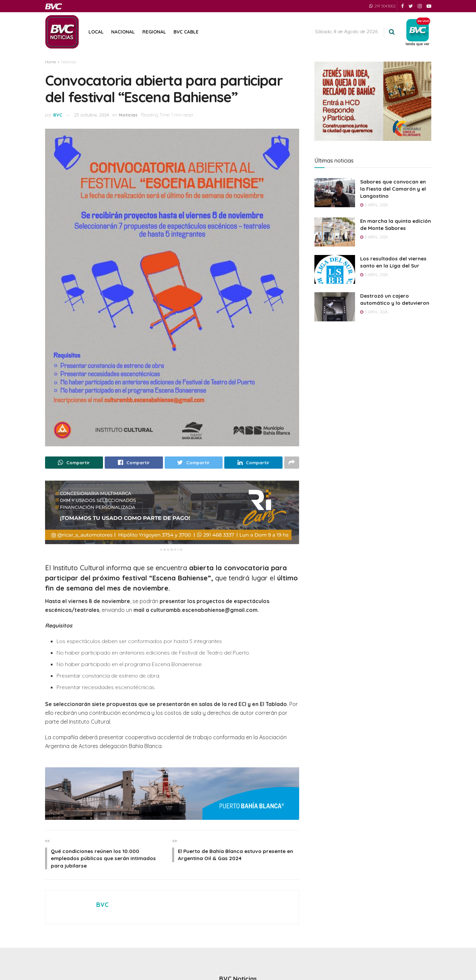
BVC (58, 115)
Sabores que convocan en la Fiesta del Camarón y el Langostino (393, 189)
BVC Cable (186, 32)
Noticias (69, 62)
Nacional (123, 32)
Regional (154, 32)
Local (96, 32)
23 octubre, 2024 (92, 115)
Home (50, 62)
